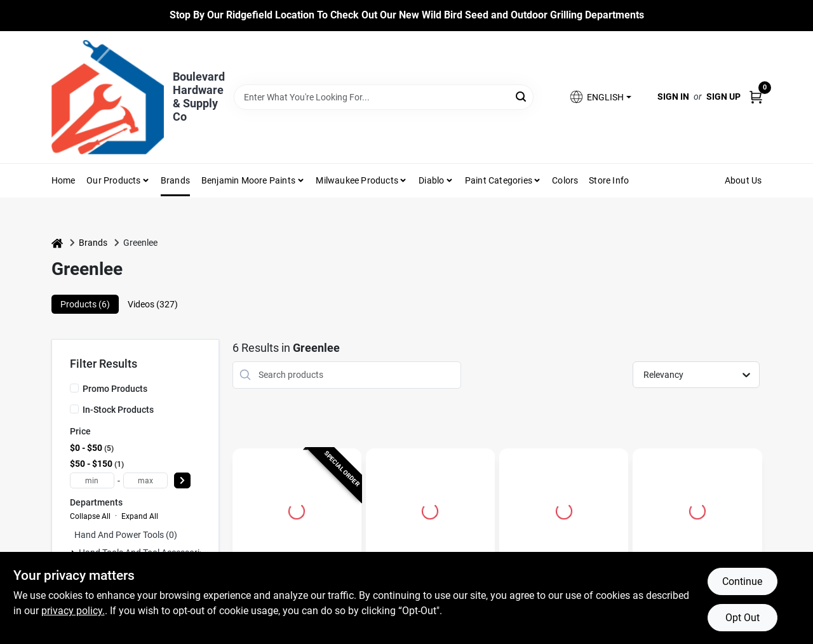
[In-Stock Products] (74, 409)
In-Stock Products (118, 410)
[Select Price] (182, 480)
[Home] (57, 243)
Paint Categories (499, 180)
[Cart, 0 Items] (756, 97)
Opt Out (742, 618)
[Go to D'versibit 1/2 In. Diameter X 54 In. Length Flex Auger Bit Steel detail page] (297, 509)
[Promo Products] (74, 388)
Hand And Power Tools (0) (126, 535)
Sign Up (723, 97)
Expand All (140, 516)
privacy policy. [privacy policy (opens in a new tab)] (73, 611)
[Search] (522, 96)
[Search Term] (384, 97)
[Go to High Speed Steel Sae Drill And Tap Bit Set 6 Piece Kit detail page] (697, 509)
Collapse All (90, 516)
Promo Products (115, 389)
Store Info (609, 180)
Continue (742, 581)
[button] (600, 97)
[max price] (145, 480)
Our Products (113, 180)
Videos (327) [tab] (153, 304)
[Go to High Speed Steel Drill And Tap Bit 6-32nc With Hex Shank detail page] (564, 509)
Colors (565, 180)
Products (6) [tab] (85, 304)
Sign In (673, 97)
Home (64, 180)
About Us (743, 180)
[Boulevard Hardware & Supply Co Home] (108, 97)
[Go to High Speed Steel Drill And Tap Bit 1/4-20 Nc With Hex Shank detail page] (430, 509)
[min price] (92, 480)
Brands (175, 180)
